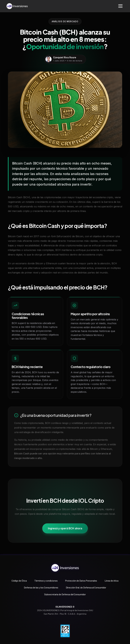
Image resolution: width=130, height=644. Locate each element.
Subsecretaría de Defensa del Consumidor (65, 594)
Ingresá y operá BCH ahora (65, 530)
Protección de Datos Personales (81, 581)
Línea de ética (112, 581)
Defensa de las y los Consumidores (41, 587)
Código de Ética (19, 581)
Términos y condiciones (46, 581)
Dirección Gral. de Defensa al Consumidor (86, 587)
